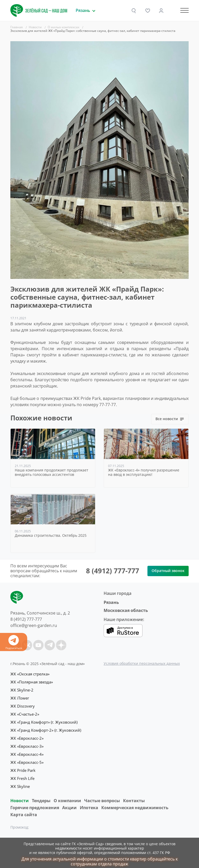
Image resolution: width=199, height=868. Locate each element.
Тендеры (41, 797)
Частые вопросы (102, 797)
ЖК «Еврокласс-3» (27, 744)
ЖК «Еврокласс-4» (27, 752)
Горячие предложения (35, 804)
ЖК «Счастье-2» (25, 713)
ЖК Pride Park (23, 767)
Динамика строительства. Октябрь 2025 (51, 536)
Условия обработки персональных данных (142, 663)
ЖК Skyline (20, 783)
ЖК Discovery (23, 705)
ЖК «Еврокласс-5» (27, 760)
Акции (69, 804)
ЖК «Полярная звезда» (32, 682)
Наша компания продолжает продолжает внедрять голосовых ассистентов (52, 472)
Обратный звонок (168, 571)
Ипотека (89, 804)
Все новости (170, 419)
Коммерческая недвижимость (135, 804)
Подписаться (14, 642)
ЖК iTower (20, 697)
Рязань (111, 602)
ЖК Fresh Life (22, 775)
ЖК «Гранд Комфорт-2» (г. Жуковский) (46, 729)
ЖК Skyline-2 (22, 690)
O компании (67, 797)
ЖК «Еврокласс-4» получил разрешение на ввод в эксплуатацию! (144, 472)
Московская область (126, 610)
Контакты (134, 797)
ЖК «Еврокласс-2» (27, 736)
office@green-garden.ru (34, 625)
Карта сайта (24, 811)
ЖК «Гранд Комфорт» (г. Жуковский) (44, 721)
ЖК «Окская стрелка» (30, 674)
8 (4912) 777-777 (113, 571)
